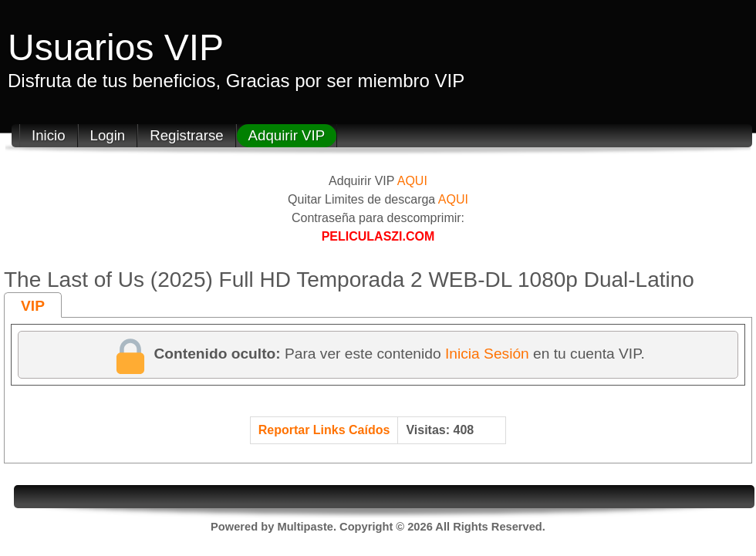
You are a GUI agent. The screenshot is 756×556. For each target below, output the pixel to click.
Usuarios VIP (116, 47)
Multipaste (305, 527)
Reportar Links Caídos (324, 430)
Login (108, 135)
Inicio (49, 135)
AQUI (412, 181)
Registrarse (186, 135)
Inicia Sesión (487, 354)
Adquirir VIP (287, 135)
